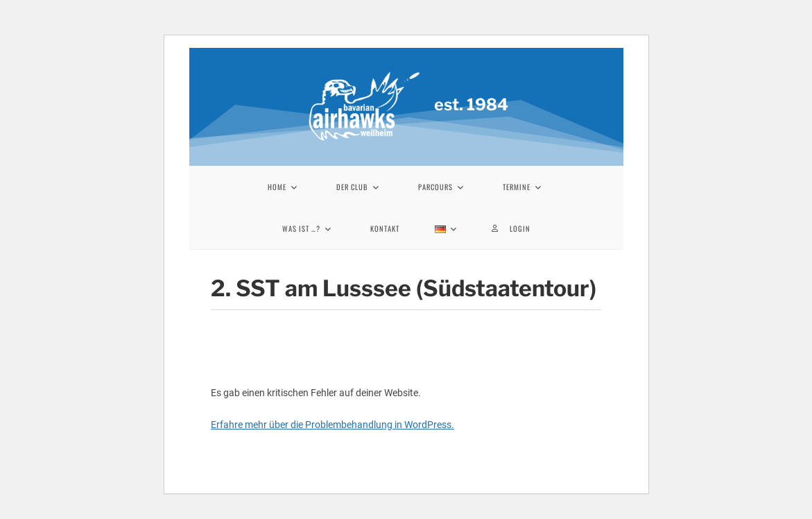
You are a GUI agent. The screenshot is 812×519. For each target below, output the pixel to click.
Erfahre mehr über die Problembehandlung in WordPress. (332, 425)
